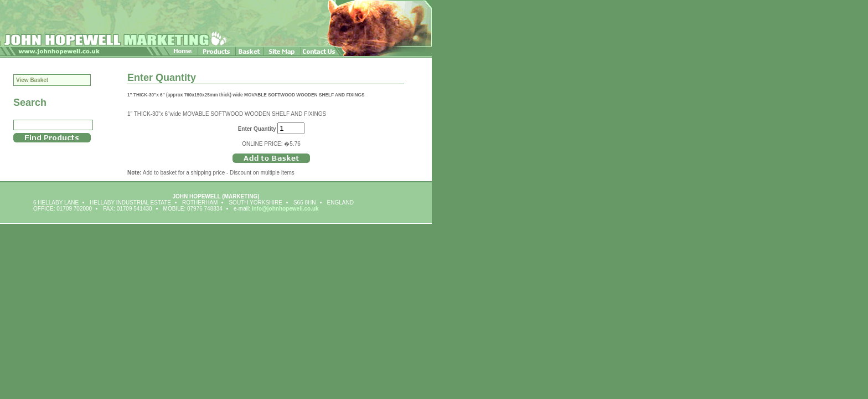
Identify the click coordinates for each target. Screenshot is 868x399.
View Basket (32, 80)
